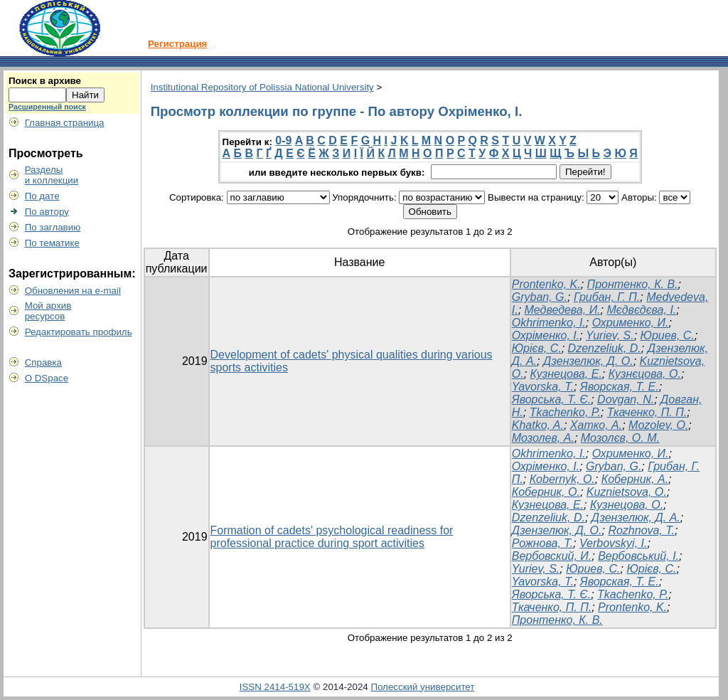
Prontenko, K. (546, 284)
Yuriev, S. (610, 335)
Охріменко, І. (546, 335)
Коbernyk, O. (562, 479)
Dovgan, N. (626, 399)
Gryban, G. (540, 297)
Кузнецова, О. (627, 505)
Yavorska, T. (543, 387)
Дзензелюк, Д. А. (636, 518)
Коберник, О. (546, 492)
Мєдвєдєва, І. (641, 310)
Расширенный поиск (47, 107)
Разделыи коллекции (52, 175)
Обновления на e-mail (73, 291)
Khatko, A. (538, 425)
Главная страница (65, 123)
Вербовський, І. (638, 556)
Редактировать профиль (79, 332)
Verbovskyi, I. (613, 543)
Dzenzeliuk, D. (605, 348)
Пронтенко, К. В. (633, 284)
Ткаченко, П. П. (647, 412)
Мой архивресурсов (48, 311)
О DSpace (47, 378)
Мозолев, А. (543, 438)
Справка (43, 362)
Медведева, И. (563, 310)
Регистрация (177, 44)
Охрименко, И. (631, 323)
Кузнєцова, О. (645, 374)
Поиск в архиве (45, 81)
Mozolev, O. (658, 425)
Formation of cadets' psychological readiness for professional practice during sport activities (332, 537)
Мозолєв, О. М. (620, 438)
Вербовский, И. (552, 556)
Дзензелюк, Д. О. (588, 361)
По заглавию (53, 227)
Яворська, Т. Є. (551, 399)
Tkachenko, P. (565, 412)
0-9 (283, 140)
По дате (42, 196)
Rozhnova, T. (641, 530)
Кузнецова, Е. (566, 374)
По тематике (52, 243)
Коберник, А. (635, 479)
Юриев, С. (668, 335)
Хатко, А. (596, 425)
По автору (47, 212)
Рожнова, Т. (542, 543)
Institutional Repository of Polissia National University (262, 87)
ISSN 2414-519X (275, 687)
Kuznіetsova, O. (627, 492)
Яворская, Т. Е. (620, 387)
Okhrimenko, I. (549, 323)
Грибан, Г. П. (607, 297)
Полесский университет (422, 687)
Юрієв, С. (537, 348)
